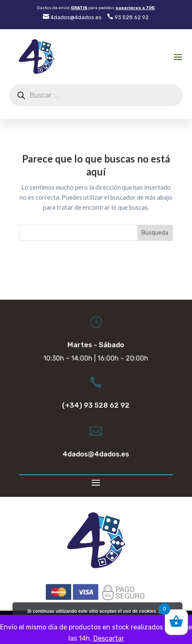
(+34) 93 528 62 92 (96, 405)
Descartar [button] (109, 638)
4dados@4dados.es (72, 17)
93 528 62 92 (128, 17)
